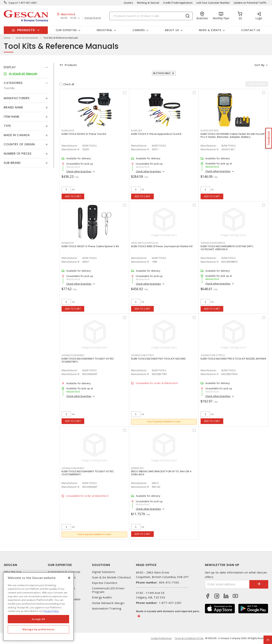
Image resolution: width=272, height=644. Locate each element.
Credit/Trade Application (178, 3)
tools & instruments (27, 38)
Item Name (12, 117)
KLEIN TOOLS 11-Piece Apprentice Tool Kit (156, 134)
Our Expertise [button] (66, 30)
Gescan (10, 565)
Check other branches (79, 171)
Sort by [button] (259, 65)
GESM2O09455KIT (73, 355)
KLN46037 (68, 243)
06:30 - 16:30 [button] (68, 18)
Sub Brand (12, 163)
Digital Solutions (104, 572)
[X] (69, 578)
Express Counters (105, 583)
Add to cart (73, 196)
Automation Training (107, 608)
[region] (38, 607)
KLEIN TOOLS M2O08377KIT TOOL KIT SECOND (158, 359)
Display (10, 67)
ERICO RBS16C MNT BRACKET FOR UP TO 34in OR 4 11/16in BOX (161, 473)
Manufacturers (17, 98)
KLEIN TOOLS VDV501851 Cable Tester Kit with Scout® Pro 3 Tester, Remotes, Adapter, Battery (233, 135)
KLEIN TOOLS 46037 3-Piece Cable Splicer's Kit (90, 246)
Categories (13, 83)
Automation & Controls (64, 572)
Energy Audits (102, 597)
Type (7, 126)
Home (7, 38)
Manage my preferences (39, 629)
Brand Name (13, 107)
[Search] (151, 16)
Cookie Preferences (161, 638)
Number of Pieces (18, 154)
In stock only (162, 73)
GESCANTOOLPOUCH (145, 243)
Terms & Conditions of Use (189, 638)
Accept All (38, 619)
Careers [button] (139, 30)
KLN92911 (137, 131)
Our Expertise (60, 565)
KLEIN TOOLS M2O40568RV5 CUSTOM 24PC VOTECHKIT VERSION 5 (227, 248)
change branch (93, 18)
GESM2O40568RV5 (213, 243)
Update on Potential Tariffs (250, 3)
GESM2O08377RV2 (213, 355)
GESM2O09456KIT (73, 468)
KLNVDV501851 (210, 131)
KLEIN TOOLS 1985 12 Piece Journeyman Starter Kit (162, 246)
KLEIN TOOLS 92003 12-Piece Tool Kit (84, 134)
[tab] (26, 67)
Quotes (128, 3)
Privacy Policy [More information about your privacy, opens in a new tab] (51, 611)
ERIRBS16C (138, 468)
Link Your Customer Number (213, 3)
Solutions (101, 565)
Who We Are (13, 572)
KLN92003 (68, 131)
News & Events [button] (210, 30)
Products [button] (26, 30)
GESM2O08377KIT (143, 355)
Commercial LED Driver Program (108, 590)
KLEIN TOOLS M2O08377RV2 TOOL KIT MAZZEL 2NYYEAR (233, 359)
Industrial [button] (105, 30)
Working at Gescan (148, 3)
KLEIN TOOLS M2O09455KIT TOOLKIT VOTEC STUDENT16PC (88, 360)
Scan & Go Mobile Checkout (111, 577)
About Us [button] (172, 30)
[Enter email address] (227, 584)
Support (13, 3)
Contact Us (251, 30)
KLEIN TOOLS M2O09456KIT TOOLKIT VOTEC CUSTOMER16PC (88, 473)
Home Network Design (108, 603)
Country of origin (19, 144)
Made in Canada (17, 135)
